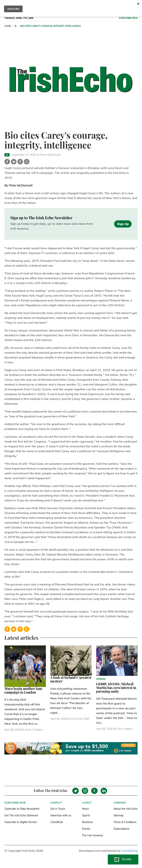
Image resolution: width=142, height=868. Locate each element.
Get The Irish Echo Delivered (21, 815)
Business (87, 822)
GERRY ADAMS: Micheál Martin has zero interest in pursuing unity (116, 688)
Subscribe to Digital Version (21, 822)
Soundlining (130, 851)
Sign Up (123, 224)
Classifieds (57, 822)
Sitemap (118, 815)
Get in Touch (58, 809)
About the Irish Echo (126, 809)
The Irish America (92, 835)
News (86, 809)
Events (86, 829)
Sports (86, 815)
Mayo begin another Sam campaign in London (23, 690)
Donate (126, 859)
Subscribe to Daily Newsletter (22, 809)
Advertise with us (61, 815)
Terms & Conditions (125, 822)
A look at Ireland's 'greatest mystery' (71, 679)
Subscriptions (121, 829)
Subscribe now (128, 18)
